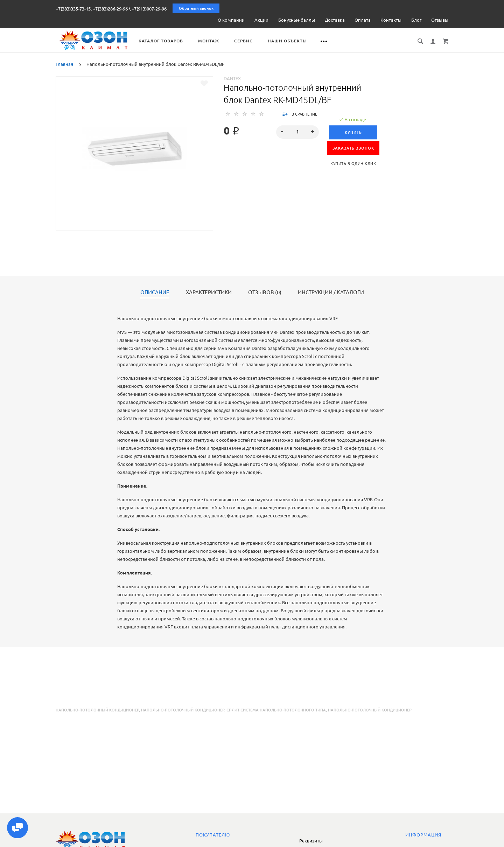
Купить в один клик (353, 164)
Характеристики (209, 292)
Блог (416, 20)
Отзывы (440, 20)
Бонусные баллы (297, 20)
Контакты (391, 20)
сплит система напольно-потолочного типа (276, 710)
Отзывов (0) (265, 292)
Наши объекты (295, 41)
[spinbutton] (298, 132)
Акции (261, 20)
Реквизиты (311, 841)
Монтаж (217, 41)
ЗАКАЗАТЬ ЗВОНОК (353, 148)
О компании (231, 20)
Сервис (251, 41)
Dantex (232, 78)
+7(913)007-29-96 (149, 9)
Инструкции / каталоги (331, 292)
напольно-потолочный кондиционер (183, 710)
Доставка (335, 20)
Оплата (363, 20)
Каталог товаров (169, 41)
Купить (353, 132)
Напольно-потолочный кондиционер (97, 710)
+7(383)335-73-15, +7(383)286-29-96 (92, 9)
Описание (155, 292)
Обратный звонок (196, 8)
